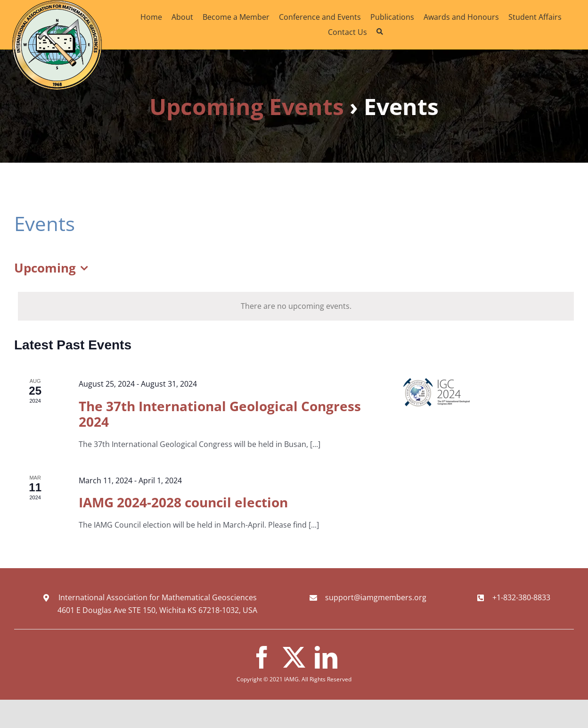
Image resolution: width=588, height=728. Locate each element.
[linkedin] (326, 657)
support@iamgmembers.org (376, 597)
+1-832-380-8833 (521, 597)
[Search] (380, 32)
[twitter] (294, 657)
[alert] (296, 306)
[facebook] (262, 657)
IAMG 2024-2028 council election (183, 502)
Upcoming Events (247, 106)
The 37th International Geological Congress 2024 (220, 414)
